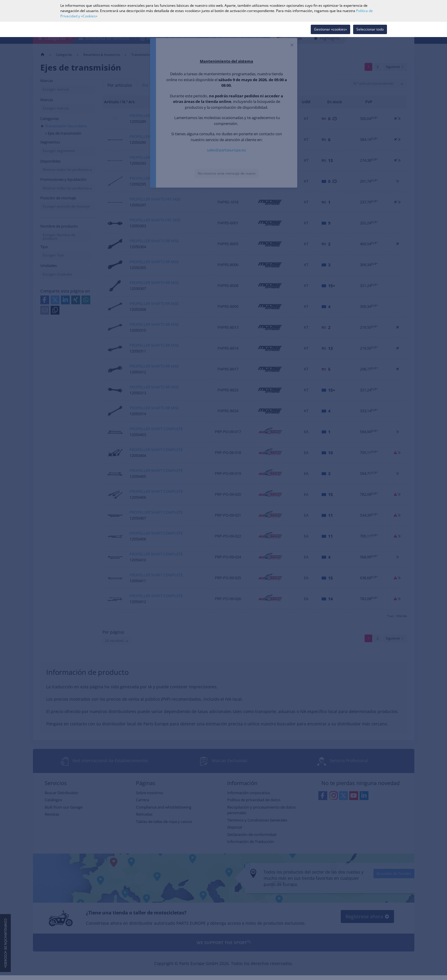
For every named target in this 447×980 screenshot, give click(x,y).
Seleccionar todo (370, 29)
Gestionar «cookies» (330, 29)
